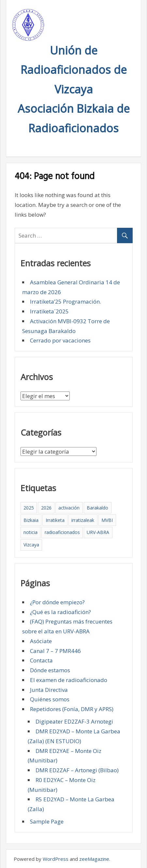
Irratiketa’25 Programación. (66, 301)
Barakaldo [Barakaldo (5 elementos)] (97, 508)
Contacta (41, 660)
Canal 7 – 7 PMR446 (55, 651)
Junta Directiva (49, 690)
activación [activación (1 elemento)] (69, 508)
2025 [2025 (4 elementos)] (29, 508)
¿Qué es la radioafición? (60, 612)
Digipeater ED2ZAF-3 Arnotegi (74, 721)
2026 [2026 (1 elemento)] (46, 508)
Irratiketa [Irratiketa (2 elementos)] (55, 520)
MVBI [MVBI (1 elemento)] (107, 520)
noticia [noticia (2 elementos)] (30, 532)
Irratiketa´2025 (49, 311)
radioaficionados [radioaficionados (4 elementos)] (62, 532)
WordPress (56, 859)
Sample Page (47, 821)
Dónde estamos (50, 670)
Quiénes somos (50, 699)
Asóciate (41, 641)
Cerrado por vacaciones (60, 340)
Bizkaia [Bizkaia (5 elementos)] (31, 520)
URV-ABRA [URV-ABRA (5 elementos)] (98, 532)
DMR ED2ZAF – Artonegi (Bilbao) (77, 770)
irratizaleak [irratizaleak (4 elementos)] (83, 520)
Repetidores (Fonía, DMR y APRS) (72, 709)
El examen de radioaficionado (69, 680)
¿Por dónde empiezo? (57, 602)
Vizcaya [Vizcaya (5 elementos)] (31, 545)
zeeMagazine (94, 859)
